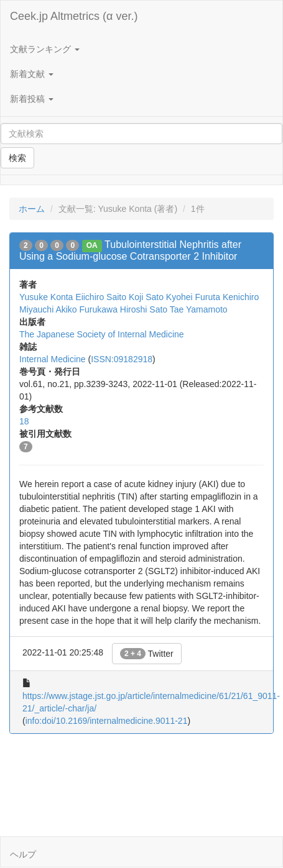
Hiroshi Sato (144, 309)
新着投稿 (32, 99)
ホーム (32, 209)
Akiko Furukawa (86, 309)
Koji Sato (146, 297)
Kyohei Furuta (193, 297)
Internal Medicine (53, 359)
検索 (17, 158)
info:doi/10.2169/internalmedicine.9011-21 (107, 721)
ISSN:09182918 (122, 359)
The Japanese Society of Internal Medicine (102, 334)
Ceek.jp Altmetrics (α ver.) (74, 16)
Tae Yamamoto (199, 309)
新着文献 (32, 74)
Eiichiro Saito (101, 297)
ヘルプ (23, 854)
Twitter (147, 654)
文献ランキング (45, 49)
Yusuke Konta (46, 297)
